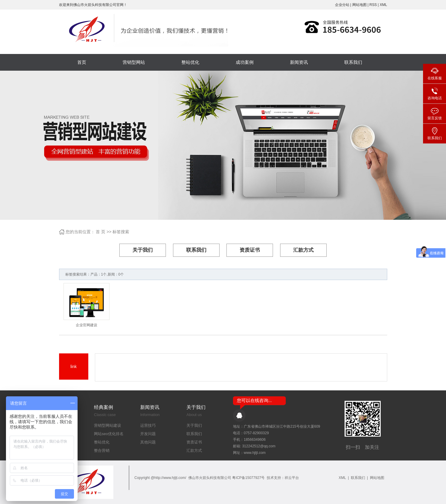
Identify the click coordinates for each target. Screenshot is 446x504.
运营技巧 (148, 425)
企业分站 (342, 5)
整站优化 (190, 62)
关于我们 (143, 250)
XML (384, 5)
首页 (82, 62)
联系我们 (353, 62)
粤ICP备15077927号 (248, 478)
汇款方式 (303, 250)
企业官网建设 (87, 325)
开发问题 (148, 434)
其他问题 (148, 442)
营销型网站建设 (108, 425)
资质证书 (250, 250)
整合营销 (102, 450)
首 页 (101, 232)
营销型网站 (134, 62)
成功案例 (245, 62)
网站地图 (360, 5)
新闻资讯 (299, 62)
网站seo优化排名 (109, 434)
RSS (373, 5)
